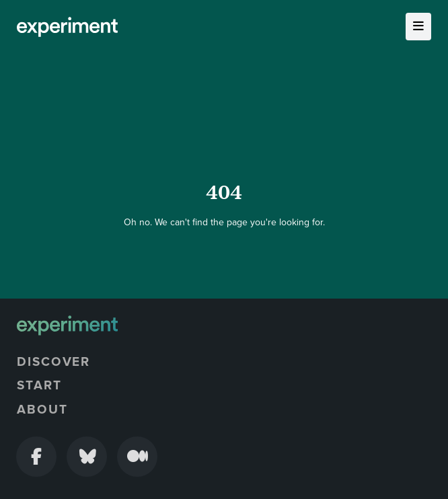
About (42, 410)
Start (39, 385)
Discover (53, 362)
